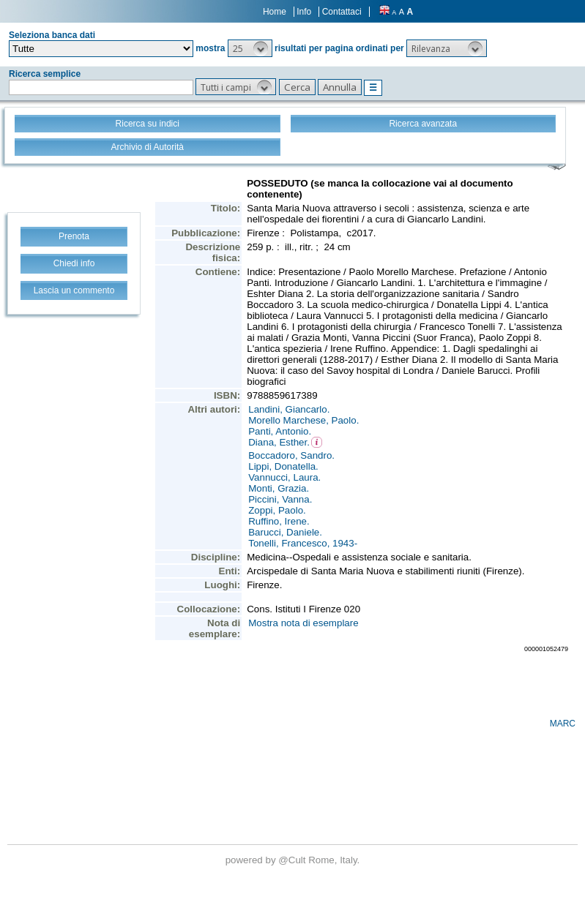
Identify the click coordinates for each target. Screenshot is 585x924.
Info (304, 12)
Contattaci (342, 12)
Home (275, 12)
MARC (563, 724)
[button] (250, 48)
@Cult (293, 860)
